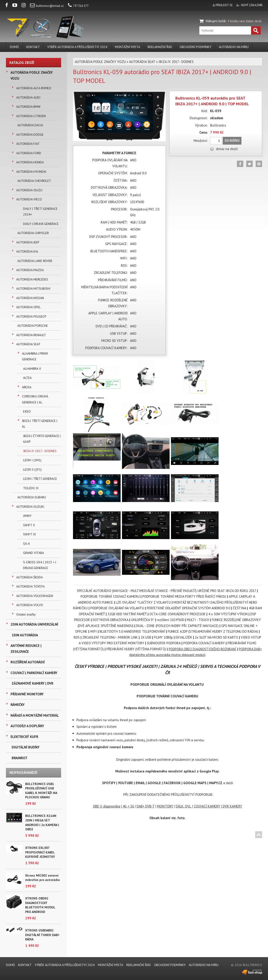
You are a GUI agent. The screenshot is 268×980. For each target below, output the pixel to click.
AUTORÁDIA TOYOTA (30, 586)
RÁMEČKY (18, 705)
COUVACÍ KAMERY (207, 806)
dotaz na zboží (224, 149)
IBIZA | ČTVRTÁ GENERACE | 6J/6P (42, 439)
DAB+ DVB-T (146, 806)
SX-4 (26, 544)
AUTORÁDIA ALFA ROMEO (34, 88)
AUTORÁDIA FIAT (28, 144)
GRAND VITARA (34, 553)
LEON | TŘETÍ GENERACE (40, 479)
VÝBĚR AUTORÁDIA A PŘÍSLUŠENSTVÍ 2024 (77, 47)
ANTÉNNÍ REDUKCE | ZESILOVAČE (26, 649)
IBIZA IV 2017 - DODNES (40, 451)
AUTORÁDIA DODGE (30, 135)
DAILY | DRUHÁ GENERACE (41, 224)
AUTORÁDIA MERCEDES (32, 279)
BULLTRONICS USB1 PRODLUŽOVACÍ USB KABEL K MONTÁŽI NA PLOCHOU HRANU (41, 791)
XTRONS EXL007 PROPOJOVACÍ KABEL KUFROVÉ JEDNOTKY (40, 852)
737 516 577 (78, 6)
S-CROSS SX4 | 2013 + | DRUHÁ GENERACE (40, 565)
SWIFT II (29, 525)
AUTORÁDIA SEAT (28, 344)
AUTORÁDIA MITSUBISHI (33, 289)
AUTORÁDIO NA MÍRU (234, 47)
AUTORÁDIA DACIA (30, 125)
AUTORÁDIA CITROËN (31, 116)
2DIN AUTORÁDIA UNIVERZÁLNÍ (34, 624)
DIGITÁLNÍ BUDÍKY (26, 747)
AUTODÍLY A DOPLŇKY (27, 726)
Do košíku (232, 141)
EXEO (27, 411)
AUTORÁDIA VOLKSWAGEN (35, 596)
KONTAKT (33, 47)
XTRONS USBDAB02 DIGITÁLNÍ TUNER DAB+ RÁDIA (42, 935)
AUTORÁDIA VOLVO (30, 605)
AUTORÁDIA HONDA (30, 162)
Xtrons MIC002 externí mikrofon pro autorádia (42, 878)
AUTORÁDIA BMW (28, 107)
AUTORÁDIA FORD (29, 153)
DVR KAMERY (232, 806)
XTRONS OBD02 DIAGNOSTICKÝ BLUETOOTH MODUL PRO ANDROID (40, 905)
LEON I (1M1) (32, 460)
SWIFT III (29, 534)
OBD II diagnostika (107, 806)
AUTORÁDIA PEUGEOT (31, 316)
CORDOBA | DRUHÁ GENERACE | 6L (35, 399)
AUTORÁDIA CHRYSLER (33, 233)
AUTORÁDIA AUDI (28, 97)
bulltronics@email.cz (47, 6)
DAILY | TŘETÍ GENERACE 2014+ (40, 212)
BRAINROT (20, 758)
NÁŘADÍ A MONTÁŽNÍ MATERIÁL (35, 715)
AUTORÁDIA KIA (27, 251)
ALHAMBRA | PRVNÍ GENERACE (35, 356)
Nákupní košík (216, 21)
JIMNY (27, 516)
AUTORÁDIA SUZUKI (30, 507)
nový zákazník (252, 5)
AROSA (27, 387)
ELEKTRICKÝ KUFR (24, 737)
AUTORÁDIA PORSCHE (33, 326)
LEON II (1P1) (32, 470)
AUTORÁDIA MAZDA (30, 270)
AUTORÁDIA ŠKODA (30, 577)
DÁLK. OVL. (184, 806)
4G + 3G (128, 806)
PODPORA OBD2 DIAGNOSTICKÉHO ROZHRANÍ (202, 649)
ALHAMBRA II (32, 369)
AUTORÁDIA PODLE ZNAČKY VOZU (32, 75)
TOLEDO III (31, 488)
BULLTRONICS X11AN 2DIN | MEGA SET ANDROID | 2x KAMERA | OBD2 (42, 822)
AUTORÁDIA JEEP (28, 242)
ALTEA (27, 378)
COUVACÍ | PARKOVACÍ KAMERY (34, 673)
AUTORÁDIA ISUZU (29, 190)
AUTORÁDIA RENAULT (31, 335)
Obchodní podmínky (195, 47)
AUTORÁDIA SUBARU (32, 497)
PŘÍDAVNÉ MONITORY (27, 694)
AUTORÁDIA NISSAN (30, 298)
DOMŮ (14, 47)
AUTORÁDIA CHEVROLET (34, 181)
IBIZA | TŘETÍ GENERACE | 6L (40, 424)
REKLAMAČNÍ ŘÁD (160, 47)
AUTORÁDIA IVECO (29, 199)
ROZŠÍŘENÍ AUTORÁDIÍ (28, 662)
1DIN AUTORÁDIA (25, 635)
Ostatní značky (26, 614)
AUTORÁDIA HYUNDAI (31, 172)
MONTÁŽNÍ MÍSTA (127, 47)
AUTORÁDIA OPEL (28, 307)
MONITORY (165, 806)
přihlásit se (224, 5)
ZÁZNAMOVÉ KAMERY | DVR (32, 683)
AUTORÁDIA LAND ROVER (35, 261)
